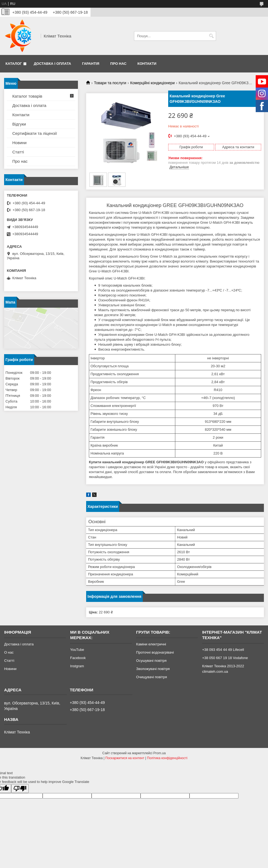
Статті (18, 152)
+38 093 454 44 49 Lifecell (223, 650)
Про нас (118, 64)
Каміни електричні (151, 644)
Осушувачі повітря (151, 661)
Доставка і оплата (53, 64)
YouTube (77, 650)
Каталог (14, 64)
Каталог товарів (27, 96)
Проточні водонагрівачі (155, 652)
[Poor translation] (20, 789)
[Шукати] (211, 36)
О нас (9, 652)
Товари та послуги (110, 83)
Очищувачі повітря (152, 677)
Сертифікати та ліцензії (35, 133)
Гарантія (91, 64)
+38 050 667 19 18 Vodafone (225, 658)
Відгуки (19, 124)
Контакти (147, 64)
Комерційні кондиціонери (152, 83)
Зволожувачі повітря (153, 669)
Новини (19, 143)
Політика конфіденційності (167, 758)
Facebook (78, 658)
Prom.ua (160, 753)
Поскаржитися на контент (125, 758)
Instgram (77, 666)
